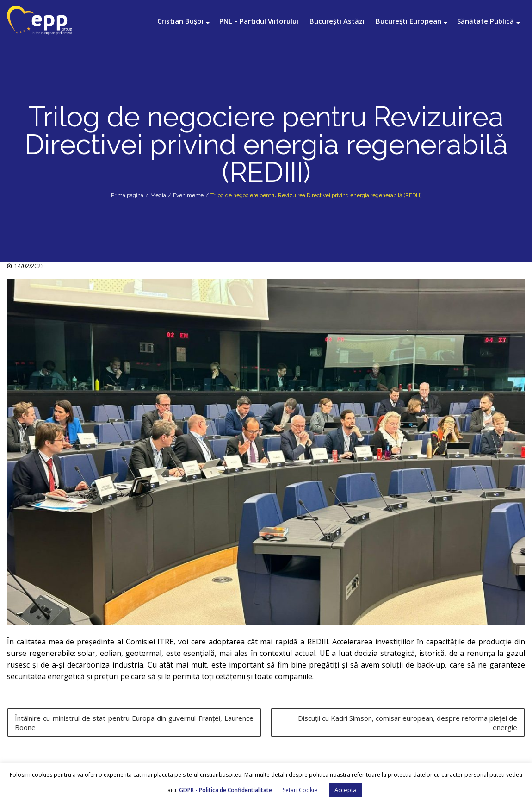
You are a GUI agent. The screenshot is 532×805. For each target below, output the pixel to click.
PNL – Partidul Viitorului (259, 21)
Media (158, 195)
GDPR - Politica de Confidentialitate (226, 790)
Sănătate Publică (486, 21)
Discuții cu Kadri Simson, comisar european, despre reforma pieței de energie (408, 723)
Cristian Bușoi (180, 21)
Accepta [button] (346, 790)
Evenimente (188, 195)
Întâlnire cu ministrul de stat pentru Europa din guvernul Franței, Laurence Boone (134, 723)
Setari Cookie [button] (300, 790)
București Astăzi (337, 21)
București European (408, 21)
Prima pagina (127, 195)
